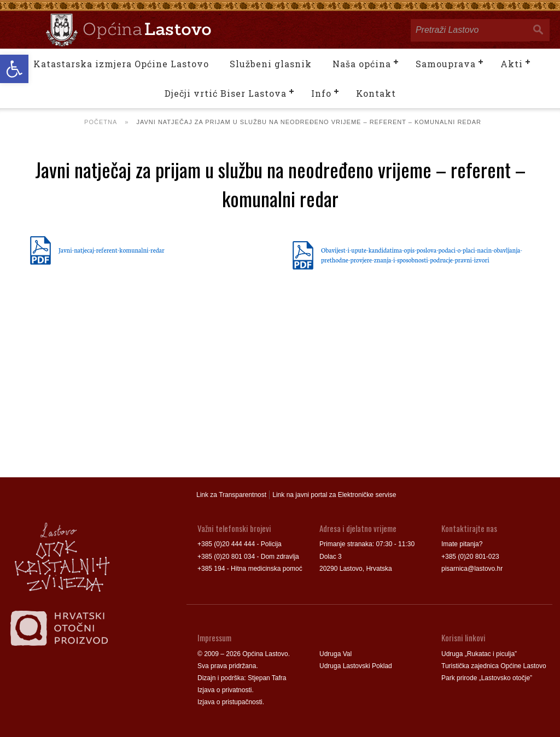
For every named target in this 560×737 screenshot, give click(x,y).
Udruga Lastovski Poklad (356, 666)
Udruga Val (336, 654)
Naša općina (362, 64)
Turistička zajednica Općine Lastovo (494, 666)
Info (321, 93)
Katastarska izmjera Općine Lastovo (121, 64)
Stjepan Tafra (267, 678)
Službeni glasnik (271, 64)
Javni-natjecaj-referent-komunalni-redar (112, 250)
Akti (512, 64)
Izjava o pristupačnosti (230, 702)
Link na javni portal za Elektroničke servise (334, 495)
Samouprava (446, 64)
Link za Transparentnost (231, 495)
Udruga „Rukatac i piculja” (479, 654)
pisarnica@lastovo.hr (472, 569)
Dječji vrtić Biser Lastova (226, 93)
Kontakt (376, 93)
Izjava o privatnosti (224, 690)
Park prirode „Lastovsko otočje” (487, 678)
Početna (101, 122)
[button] (14, 69)
